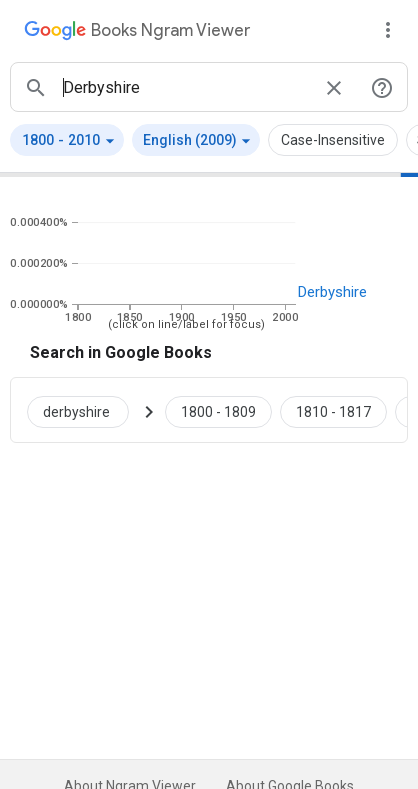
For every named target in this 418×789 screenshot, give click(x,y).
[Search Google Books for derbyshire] (86, 410)
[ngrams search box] (185, 87)
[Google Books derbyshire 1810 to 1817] (333, 410)
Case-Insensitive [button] (333, 140)
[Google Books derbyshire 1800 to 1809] (218, 410)
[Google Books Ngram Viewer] (137, 33)
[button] (67, 140)
